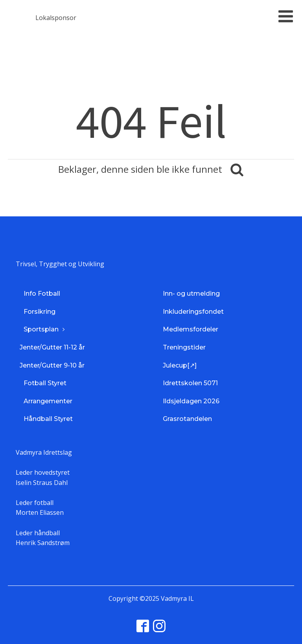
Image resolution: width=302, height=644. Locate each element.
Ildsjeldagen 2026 (191, 401)
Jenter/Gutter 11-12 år (52, 347)
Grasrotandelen (187, 419)
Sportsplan (41, 329)
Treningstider (184, 347)
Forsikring (40, 312)
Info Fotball (42, 294)
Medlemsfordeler (191, 329)
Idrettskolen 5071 (190, 383)
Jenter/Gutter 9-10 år (52, 365)
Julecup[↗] (180, 365)
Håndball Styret (48, 419)
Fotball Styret (45, 383)
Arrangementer (48, 401)
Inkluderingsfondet (193, 312)
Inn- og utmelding (191, 294)
